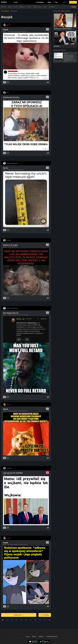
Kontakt (28, 637)
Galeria (15, 7)
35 (17, 620)
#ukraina (10, 315)
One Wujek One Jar (11, 313)
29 (45, 620)
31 (35, 620)
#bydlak (19, 170)
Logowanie (65, 2)
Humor (10, 7)
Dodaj (16, 2)
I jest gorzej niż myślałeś (13, 473)
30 (40, 620)
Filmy (49, 2)
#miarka (16, 170)
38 (3, 620)
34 (21, 620)
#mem (13, 99)
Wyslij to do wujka (10, 245)
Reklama (34, 637)
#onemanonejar (21, 315)
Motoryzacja (52, 7)
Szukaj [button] (74, 7)
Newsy (45, 7)
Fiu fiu (5, 168)
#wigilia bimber (14, 247)
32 (31, 620)
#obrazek (10, 99)
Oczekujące (40, 2)
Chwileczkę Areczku (11, 97)
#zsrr (16, 315)
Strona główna (5, 11)
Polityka (29, 7)
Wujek (6, 30)
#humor (10, 31)
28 (49, 620)
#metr (23, 170)
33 (26, 620)
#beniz (12, 170)
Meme (4, 170)
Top (56, 2)
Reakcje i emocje (37, 7)
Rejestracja (73, 2)
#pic (19, 99)
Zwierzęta (3, 7)
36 (12, 620)
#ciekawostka (21, 31)
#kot (12, 31)
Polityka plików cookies (52, 637)
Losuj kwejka (45, 615)
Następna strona (19, 615)
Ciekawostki (22, 7)
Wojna (4, 315)
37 (7, 620)
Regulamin (41, 637)
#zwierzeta (16, 31)
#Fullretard (26, 315)
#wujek (26, 31)
